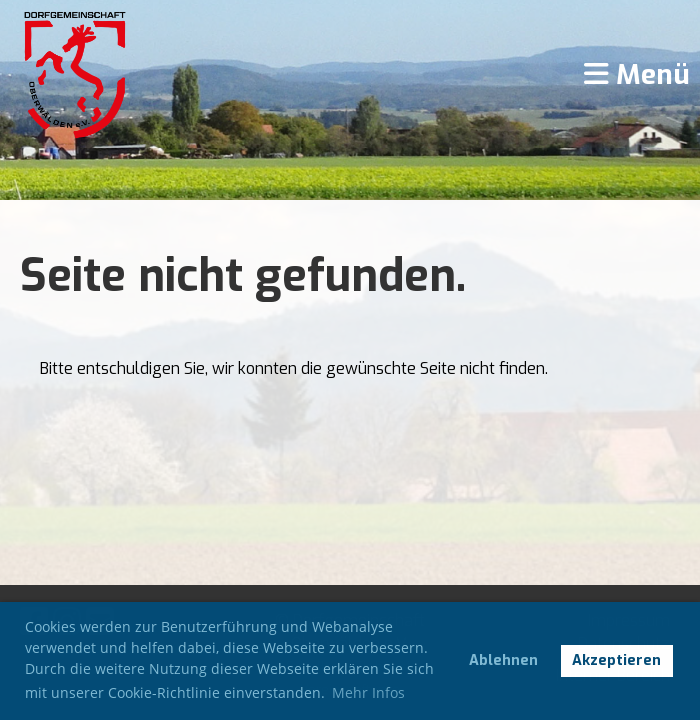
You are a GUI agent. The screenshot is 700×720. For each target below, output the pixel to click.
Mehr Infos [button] (368, 692)
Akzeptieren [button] (616, 660)
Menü (637, 74)
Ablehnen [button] (503, 660)
